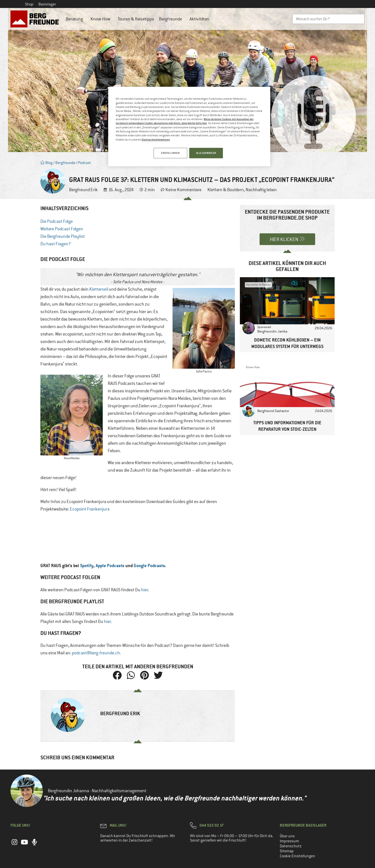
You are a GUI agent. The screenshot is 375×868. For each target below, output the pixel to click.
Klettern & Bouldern (226, 190)
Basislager (47, 4)
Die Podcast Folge (57, 221)
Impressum (289, 841)
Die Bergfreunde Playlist (63, 236)
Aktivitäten (200, 19)
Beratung (76, 19)
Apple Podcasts (110, 565)
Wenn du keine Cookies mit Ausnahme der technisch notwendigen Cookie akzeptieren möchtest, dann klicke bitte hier (185, 121)
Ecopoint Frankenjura (90, 509)
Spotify (87, 565)
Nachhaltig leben (261, 190)
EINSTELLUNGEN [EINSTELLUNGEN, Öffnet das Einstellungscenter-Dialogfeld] (170, 153)
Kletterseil (99, 289)
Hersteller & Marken (258, 285)
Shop (29, 4)
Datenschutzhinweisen (156, 139)
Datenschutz (291, 846)
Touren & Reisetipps (136, 19)
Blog (47, 163)
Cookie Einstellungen (297, 856)
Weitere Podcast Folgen (62, 229)
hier (145, 590)
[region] (189, 127)
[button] (117, 675)
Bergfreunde (172, 19)
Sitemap (287, 851)
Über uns (287, 836)
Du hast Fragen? (56, 244)
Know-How (102, 19)
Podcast (84, 163)
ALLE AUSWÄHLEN (206, 153)
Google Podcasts (149, 565)
